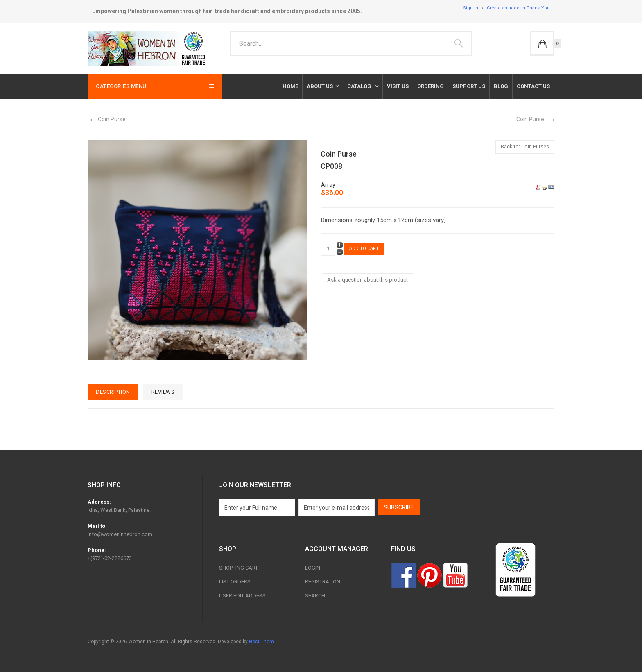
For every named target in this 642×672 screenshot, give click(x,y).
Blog (501, 86)
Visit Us (398, 86)
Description (113, 392)
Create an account (507, 8)
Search (315, 596)
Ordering (431, 86)
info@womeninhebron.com (120, 534)
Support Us (469, 86)
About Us (320, 86)
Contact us (533, 86)
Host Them (261, 642)
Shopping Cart (238, 568)
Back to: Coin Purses (525, 146)
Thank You (538, 8)
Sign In (471, 8)
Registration (323, 582)
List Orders (235, 582)
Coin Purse (112, 119)
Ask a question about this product (367, 280)
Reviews (163, 392)
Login (313, 568)
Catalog (360, 86)
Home (290, 86)
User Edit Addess (242, 596)
